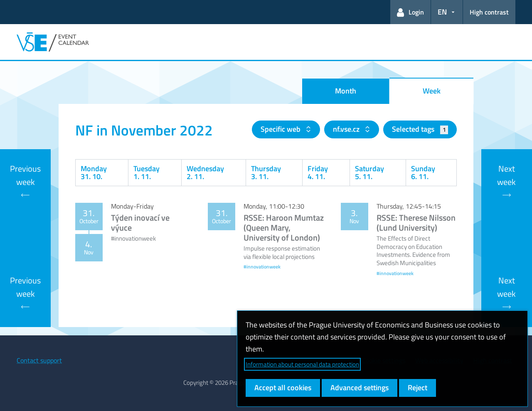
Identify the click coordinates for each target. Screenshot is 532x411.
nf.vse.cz (347, 129)
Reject (417, 388)
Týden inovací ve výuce (140, 223)
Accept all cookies (283, 388)
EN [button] (442, 12)
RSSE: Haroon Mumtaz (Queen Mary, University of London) (284, 228)
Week (432, 91)
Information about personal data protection (302, 364)
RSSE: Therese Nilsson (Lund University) (416, 223)
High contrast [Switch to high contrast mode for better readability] (489, 12)
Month (346, 91)
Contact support (39, 360)
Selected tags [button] (420, 129)
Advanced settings (360, 388)
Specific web (281, 129)
